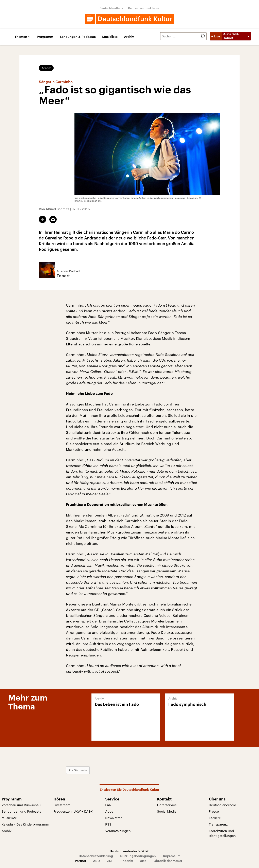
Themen (21, 37)
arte (143, 861)
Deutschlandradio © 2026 (129, 851)
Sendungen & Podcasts (78, 37)
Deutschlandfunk (111, 8)
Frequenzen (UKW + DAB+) (73, 811)
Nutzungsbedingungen (138, 856)
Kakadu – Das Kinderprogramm (25, 824)
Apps (109, 811)
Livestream (62, 805)
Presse (214, 811)
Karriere (215, 818)
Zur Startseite (78, 770)
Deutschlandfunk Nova (144, 8)
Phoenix (127, 861)
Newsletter (114, 818)
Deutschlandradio (222, 805)
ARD (96, 861)
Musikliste (110, 37)
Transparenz (218, 824)
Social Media (167, 811)
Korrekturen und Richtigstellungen (222, 833)
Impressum (172, 856)
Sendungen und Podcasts (21, 811)
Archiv (129, 37)
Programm (45, 37)
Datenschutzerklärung (96, 856)
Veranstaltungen (118, 831)
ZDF (110, 861)
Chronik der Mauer (168, 861)
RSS (108, 824)
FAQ (108, 805)
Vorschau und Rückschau (21, 805)
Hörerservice (167, 805)
